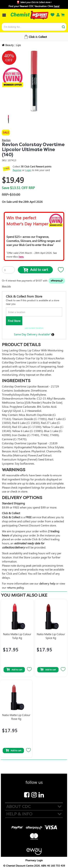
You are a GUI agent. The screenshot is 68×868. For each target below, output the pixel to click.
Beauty (10, 45)
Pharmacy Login (34, 860)
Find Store (14, 321)
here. (21, 256)
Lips (18, 45)
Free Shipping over (35, 37)
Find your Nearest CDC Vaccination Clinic (34, 6)
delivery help (47, 583)
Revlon (6, 140)
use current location (34, 328)
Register (17, 170)
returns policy (15, 587)
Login (28, 170)
